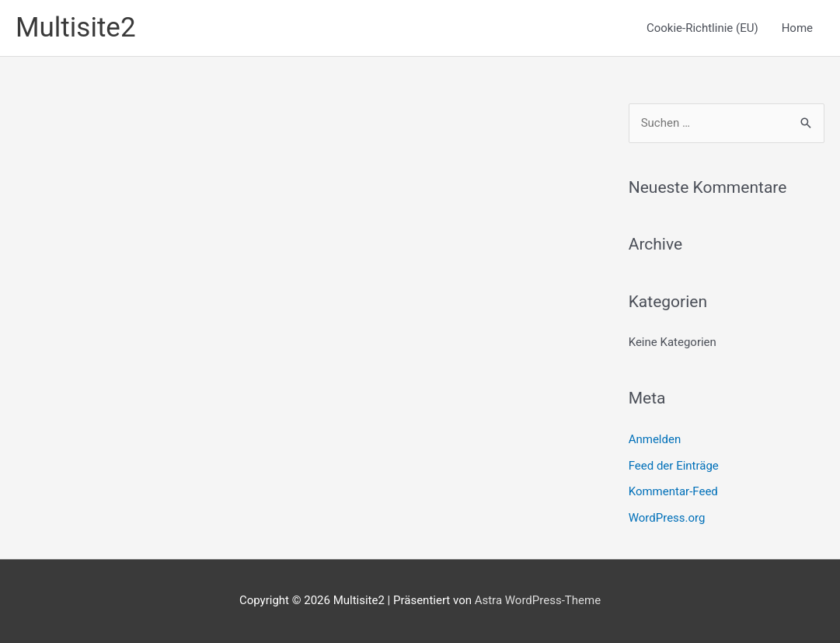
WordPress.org (667, 518)
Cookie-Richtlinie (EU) (702, 28)
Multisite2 (76, 28)
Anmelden (655, 439)
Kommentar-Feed (673, 491)
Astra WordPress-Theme (538, 600)
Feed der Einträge (674, 466)
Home (797, 28)
